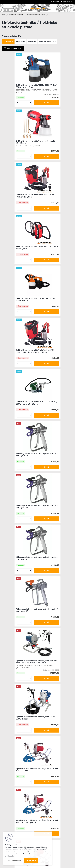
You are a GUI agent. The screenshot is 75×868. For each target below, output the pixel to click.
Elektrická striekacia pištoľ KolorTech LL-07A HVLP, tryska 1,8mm (53, 143)
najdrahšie (20, 41)
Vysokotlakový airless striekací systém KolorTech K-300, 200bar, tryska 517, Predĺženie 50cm (18, 734)
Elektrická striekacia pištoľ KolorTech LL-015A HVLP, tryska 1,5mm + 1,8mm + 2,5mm (53, 197)
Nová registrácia (68, 2)
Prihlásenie (56, 2)
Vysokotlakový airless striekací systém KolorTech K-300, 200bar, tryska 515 (18, 573)
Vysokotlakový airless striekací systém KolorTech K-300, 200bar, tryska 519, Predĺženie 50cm (54, 734)
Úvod (3, 15)
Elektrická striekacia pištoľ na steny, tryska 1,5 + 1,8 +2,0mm (55, 87)
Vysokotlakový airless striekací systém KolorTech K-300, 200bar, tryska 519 (54, 573)
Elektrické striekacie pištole (36, 15)
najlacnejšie (8, 41)
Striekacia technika (16, 15)
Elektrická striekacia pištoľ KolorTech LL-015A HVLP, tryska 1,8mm (17, 143)
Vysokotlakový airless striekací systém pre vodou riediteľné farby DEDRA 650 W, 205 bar (54, 356)
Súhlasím (31, 860)
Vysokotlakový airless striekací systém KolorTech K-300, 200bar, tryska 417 (54, 519)
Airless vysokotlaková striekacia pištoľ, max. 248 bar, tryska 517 (18, 357)
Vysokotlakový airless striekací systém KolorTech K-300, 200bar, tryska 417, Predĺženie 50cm (18, 680)
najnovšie (32, 41)
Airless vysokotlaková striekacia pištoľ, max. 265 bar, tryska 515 (54, 250)
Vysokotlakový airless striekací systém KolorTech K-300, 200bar (54, 413)
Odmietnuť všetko (14, 860)
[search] (71, 8)
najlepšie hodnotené (47, 41)
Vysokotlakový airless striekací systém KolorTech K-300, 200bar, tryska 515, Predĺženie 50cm (54, 680)
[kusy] (10, 103)
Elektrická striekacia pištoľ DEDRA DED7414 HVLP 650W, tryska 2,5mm (19, 86)
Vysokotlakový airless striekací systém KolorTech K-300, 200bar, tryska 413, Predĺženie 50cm (54, 627)
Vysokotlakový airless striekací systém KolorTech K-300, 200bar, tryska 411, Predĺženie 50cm (18, 627)
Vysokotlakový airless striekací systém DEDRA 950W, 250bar (17, 413)
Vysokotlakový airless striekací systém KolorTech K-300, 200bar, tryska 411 (54, 466)
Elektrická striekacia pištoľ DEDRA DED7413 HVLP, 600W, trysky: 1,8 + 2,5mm (18, 251)
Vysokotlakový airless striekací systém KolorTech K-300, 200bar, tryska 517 (18, 466)
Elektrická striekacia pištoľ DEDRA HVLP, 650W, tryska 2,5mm (18, 196)
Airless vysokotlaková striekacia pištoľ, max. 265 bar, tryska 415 (18, 303)
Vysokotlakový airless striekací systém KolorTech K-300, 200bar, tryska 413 (18, 519)
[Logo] (37, 8)
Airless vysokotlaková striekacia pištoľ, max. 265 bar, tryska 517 (54, 303)
